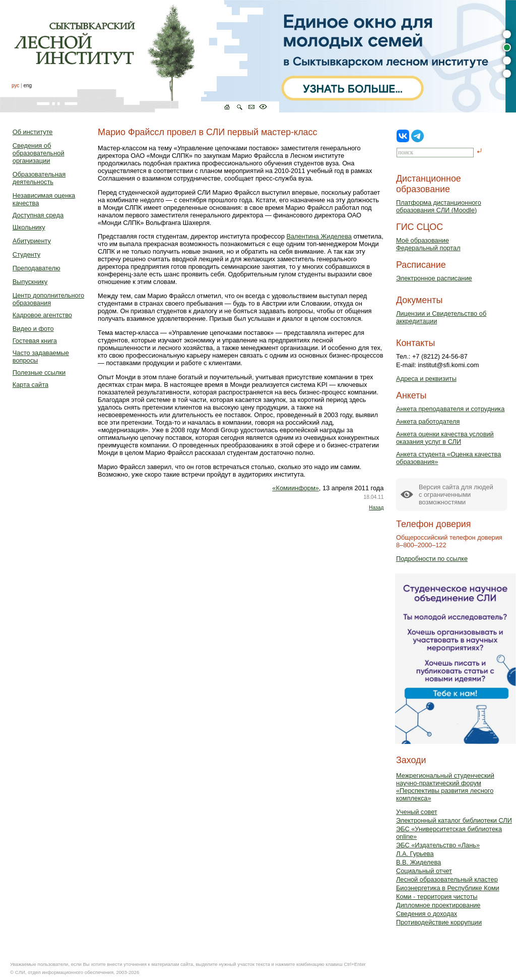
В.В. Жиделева (418, 862)
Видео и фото (33, 329)
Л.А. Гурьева (415, 854)
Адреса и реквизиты (426, 379)
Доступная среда (38, 215)
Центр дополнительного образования (48, 299)
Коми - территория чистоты (437, 897)
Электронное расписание (434, 278)
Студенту (26, 254)
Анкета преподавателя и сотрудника (450, 409)
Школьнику (29, 227)
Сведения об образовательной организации (39, 153)
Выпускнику (30, 282)
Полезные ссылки (39, 372)
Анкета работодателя (428, 421)
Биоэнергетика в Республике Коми (448, 888)
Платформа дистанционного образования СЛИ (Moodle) (439, 206)
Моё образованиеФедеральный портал (428, 244)
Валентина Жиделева (319, 236)
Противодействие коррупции (439, 922)
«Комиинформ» (296, 488)
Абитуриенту (32, 241)
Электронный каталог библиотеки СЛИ (454, 820)
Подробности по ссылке (432, 559)
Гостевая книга (35, 341)
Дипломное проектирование (438, 905)
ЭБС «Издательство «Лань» (438, 845)
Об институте (33, 132)
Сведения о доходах (427, 914)
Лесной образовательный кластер (447, 879)
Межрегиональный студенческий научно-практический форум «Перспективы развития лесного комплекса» (445, 787)
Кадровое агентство (42, 315)
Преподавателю (37, 268)
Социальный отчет (424, 871)
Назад (376, 508)
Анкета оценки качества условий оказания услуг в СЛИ (445, 438)
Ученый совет (417, 812)
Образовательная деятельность (39, 178)
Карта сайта (30, 385)
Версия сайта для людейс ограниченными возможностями (456, 495)
